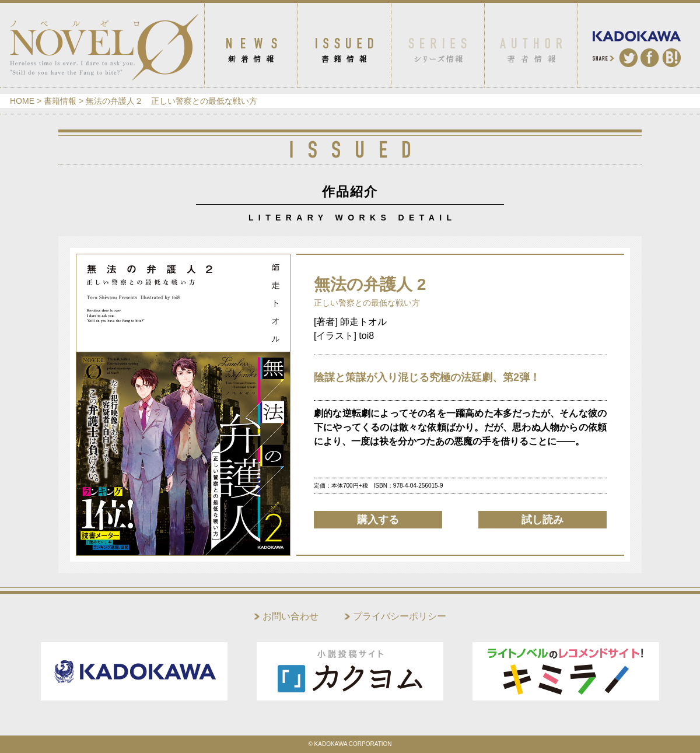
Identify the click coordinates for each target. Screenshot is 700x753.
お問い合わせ (290, 616)
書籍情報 (60, 101)
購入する (378, 520)
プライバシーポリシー (400, 616)
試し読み (542, 520)
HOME (22, 101)
